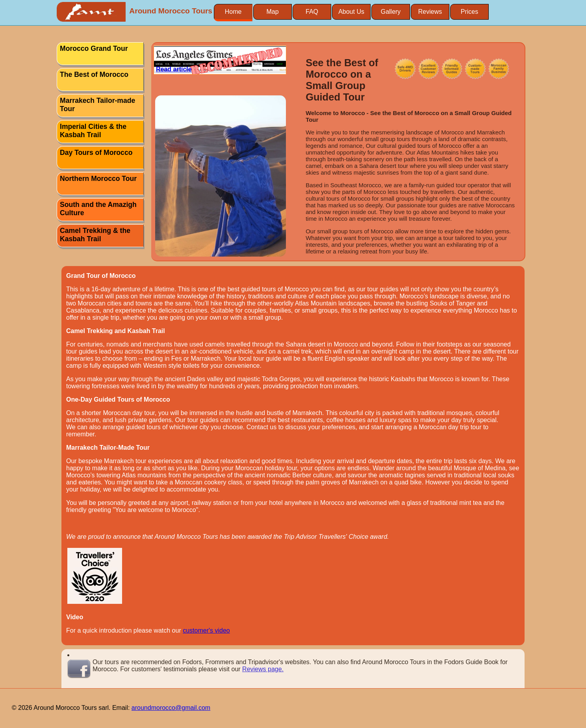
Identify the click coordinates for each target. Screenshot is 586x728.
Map (272, 12)
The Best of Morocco (94, 74)
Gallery (391, 12)
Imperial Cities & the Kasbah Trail (93, 131)
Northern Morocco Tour (98, 179)
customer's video (206, 630)
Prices (469, 12)
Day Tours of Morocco (96, 153)
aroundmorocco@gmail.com (171, 708)
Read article (174, 69)
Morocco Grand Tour (94, 48)
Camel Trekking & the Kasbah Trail (95, 235)
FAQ (312, 12)
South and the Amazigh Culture (98, 209)
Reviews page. (263, 669)
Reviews (430, 12)
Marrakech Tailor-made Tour (97, 105)
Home (233, 12)
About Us (351, 12)
